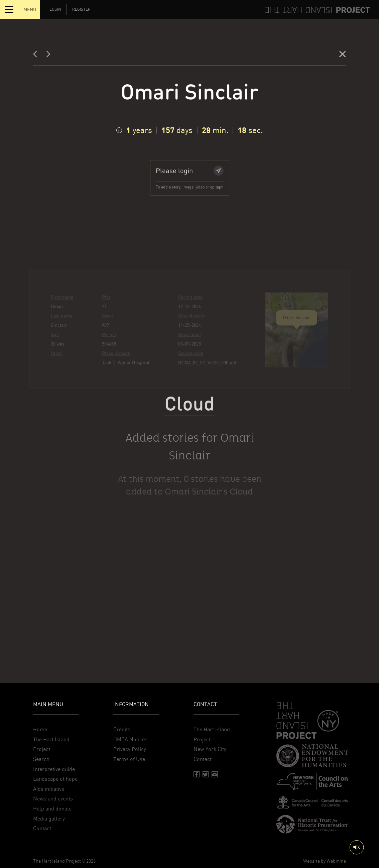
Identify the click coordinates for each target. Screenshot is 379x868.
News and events (53, 799)
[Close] (343, 56)
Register (81, 9)
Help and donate (52, 809)
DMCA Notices (130, 739)
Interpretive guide (54, 769)
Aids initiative (49, 789)
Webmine (336, 861)
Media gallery (49, 819)
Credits (122, 729)
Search (41, 759)
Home (40, 729)
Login (55, 9)
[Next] (48, 56)
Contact (42, 828)
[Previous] (37, 56)
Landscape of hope (55, 779)
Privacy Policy (130, 749)
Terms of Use (129, 759)
